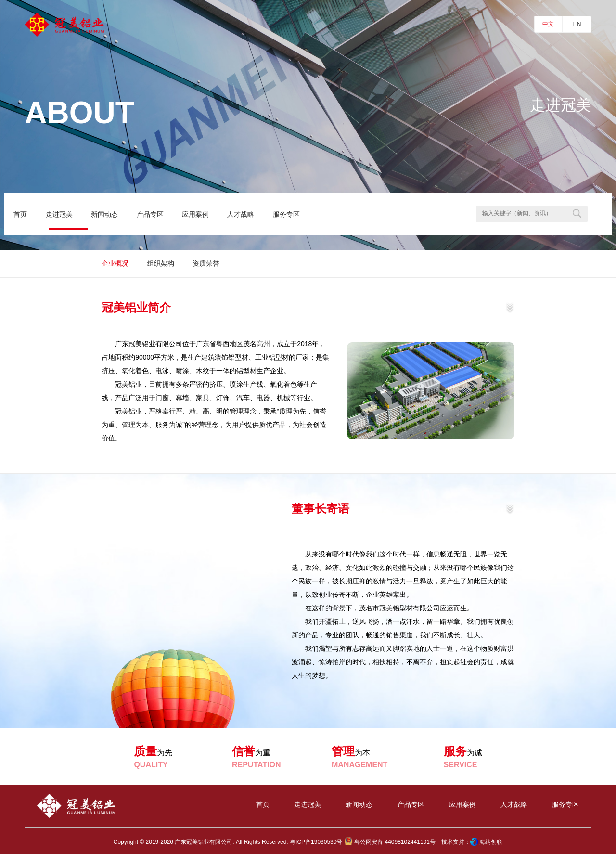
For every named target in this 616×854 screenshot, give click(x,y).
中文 (548, 24)
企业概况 (115, 263)
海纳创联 (491, 842)
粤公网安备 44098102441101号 (390, 842)
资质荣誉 (206, 263)
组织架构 (161, 263)
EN (577, 24)
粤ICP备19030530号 (316, 842)
